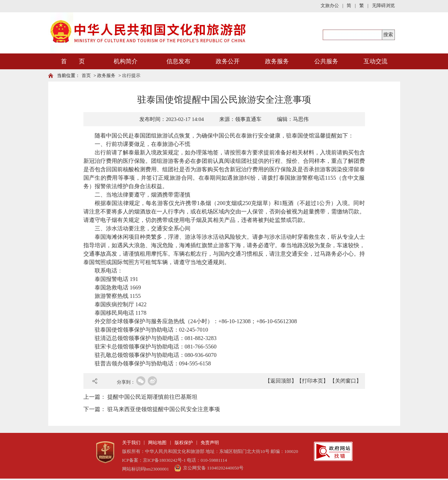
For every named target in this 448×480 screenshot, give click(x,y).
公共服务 (326, 61)
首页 (86, 75)
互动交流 (376, 61)
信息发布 (178, 61)
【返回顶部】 (281, 381)
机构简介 (126, 61)
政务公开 (228, 61)
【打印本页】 (313, 381)
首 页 (73, 61)
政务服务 (277, 61)
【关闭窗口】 (346, 381)
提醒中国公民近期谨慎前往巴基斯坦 (152, 397)
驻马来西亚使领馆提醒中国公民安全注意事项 (164, 409)
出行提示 (131, 75)
